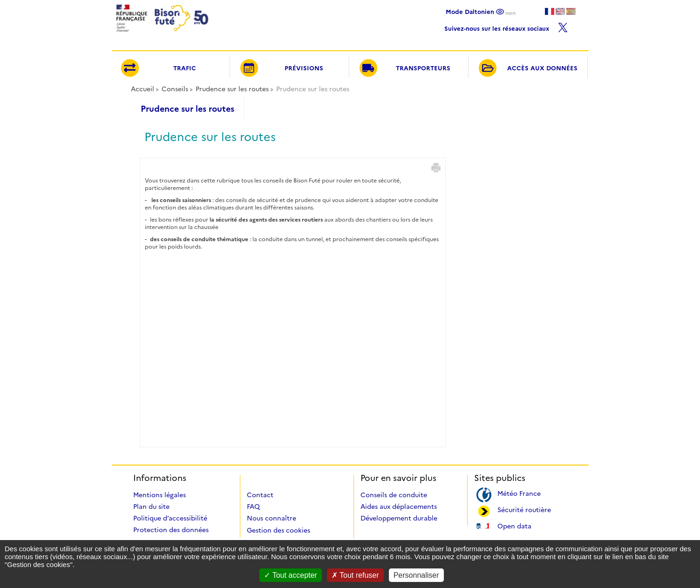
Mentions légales (160, 495)
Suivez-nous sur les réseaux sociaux (506, 26)
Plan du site (151, 507)
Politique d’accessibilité (170, 518)
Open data (514, 525)
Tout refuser (355, 575)
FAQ (253, 507)
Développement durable (399, 518)
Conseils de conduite (394, 495)
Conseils (175, 89)
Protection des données (171, 530)
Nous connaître (272, 518)
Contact (260, 495)
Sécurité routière (524, 509)
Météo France (519, 493)
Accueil (143, 89)
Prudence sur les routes (232, 89)
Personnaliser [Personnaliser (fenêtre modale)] (416, 575)
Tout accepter (290, 575)
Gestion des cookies (279, 530)
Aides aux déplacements (399, 507)
